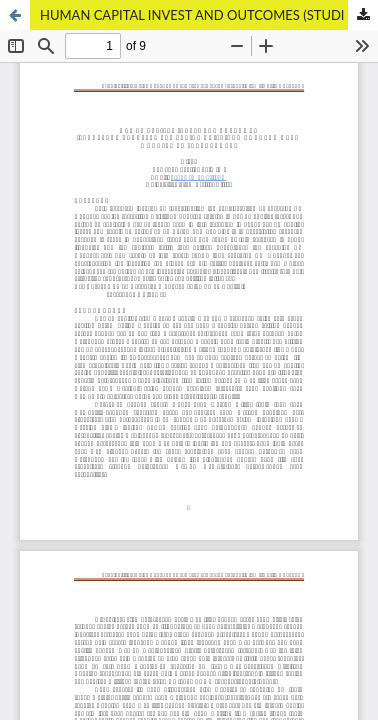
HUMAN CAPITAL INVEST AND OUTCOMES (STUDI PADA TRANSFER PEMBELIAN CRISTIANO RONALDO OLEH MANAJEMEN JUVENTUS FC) (209, 15)
